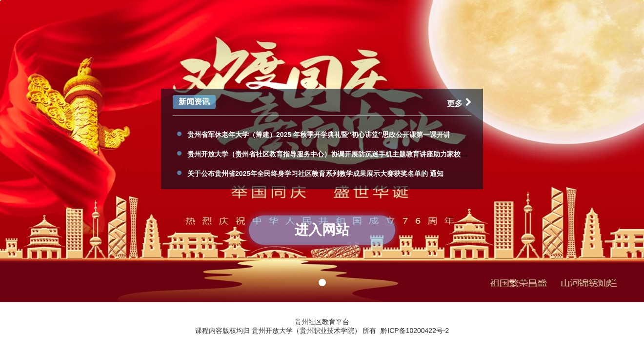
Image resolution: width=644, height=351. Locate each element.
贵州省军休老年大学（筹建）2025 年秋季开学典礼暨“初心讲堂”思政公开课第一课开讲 (319, 135)
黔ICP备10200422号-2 (415, 331)
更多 (461, 103)
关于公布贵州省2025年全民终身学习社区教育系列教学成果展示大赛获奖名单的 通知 (315, 174)
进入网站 (322, 230)
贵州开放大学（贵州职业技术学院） (307, 331)
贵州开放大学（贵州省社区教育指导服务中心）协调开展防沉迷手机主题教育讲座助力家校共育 (331, 154)
